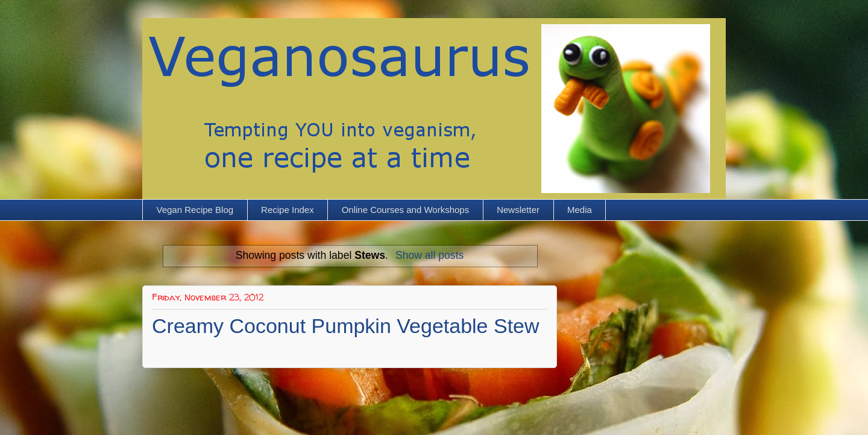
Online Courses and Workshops (406, 210)
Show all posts (429, 255)
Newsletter (518, 210)
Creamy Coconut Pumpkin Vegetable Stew (346, 326)
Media (580, 210)
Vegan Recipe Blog (195, 210)
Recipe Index (288, 210)
